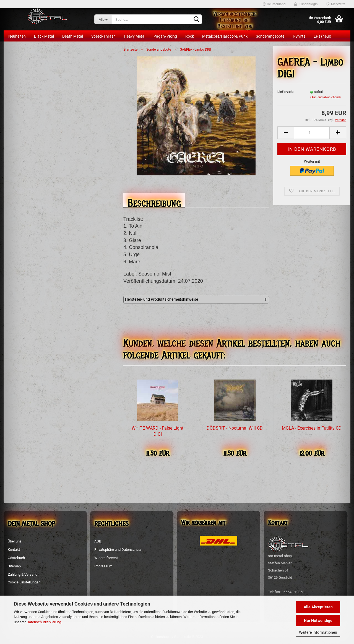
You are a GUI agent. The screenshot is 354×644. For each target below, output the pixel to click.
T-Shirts (299, 36)
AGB (98, 541)
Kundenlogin (306, 4)
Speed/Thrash (103, 36)
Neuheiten (17, 36)
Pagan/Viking (165, 36)
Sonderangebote (270, 36)
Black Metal (44, 36)
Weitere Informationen (318, 632)
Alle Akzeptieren (318, 607)
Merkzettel (336, 4)
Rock (190, 36)
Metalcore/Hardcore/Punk (225, 36)
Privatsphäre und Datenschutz (118, 550)
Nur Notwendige (318, 620)
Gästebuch (16, 558)
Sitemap (14, 566)
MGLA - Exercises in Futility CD (312, 428)
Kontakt (14, 550)
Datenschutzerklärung (44, 622)
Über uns (15, 541)
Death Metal (73, 36)
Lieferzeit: (286, 92)
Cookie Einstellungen (24, 582)
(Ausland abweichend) (326, 97)
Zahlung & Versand (23, 574)
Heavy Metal (135, 36)
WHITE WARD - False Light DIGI (158, 431)
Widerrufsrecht (106, 558)
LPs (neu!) (322, 36)
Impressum (103, 566)
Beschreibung (154, 202)
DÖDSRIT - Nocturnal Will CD (235, 428)
